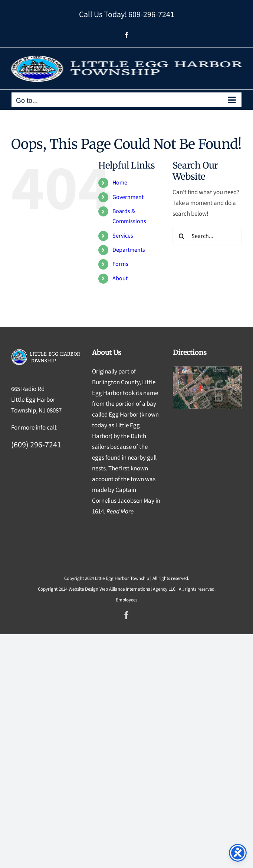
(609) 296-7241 (36, 445)
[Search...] (207, 236)
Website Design (83, 589)
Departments (129, 250)
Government (128, 197)
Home (120, 183)
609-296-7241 (151, 14)
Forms (120, 264)
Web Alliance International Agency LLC (137, 589)
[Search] (182, 236)
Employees (126, 600)
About (120, 278)
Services (123, 236)
